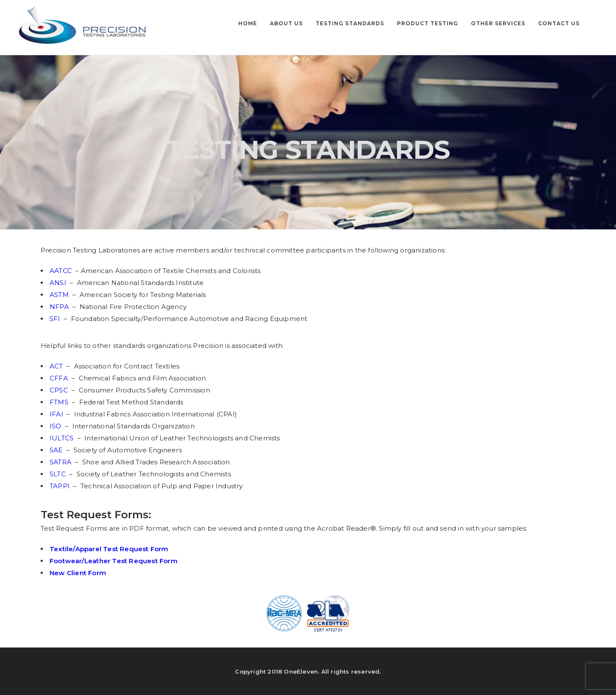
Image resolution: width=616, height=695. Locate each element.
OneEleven (301, 671)
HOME (248, 23)
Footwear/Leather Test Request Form (114, 561)
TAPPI (61, 486)
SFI (56, 319)
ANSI (59, 283)
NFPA (60, 307)
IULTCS (62, 438)
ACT (57, 366)
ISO (56, 426)
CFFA (60, 378)
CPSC (60, 390)
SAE (56, 450)
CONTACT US (559, 23)
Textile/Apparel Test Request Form (109, 549)
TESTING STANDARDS (350, 23)
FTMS (61, 402)
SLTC (59, 474)
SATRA (61, 462)
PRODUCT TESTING (428, 23)
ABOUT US (286, 23)
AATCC (61, 271)
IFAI (56, 414)
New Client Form (78, 573)
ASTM (61, 295)
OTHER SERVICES (498, 23)
